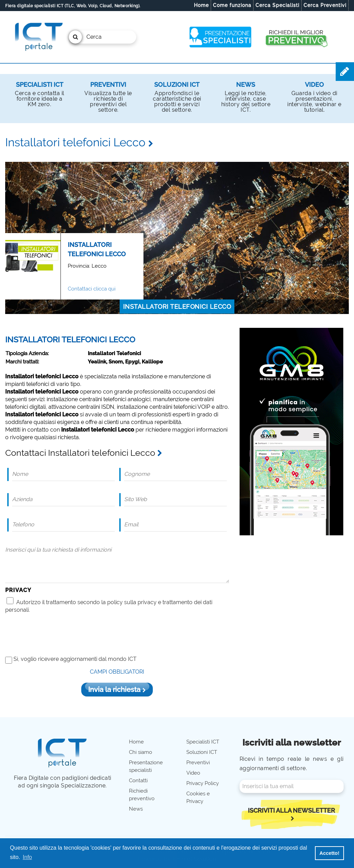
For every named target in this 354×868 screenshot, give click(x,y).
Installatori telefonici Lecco (177, 307)
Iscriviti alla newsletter (291, 814)
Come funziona (232, 5)
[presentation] (58, 634)
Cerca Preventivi (325, 5)
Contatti (138, 781)
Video (314, 85)
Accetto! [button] (329, 853)
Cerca (85, 37)
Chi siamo (141, 752)
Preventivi (108, 85)
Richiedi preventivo (142, 795)
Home (201, 5)
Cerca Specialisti (277, 5)
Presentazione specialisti (146, 766)
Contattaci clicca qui (92, 289)
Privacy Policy (203, 783)
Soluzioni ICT (177, 85)
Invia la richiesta (117, 690)
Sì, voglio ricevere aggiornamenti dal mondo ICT (75, 659)
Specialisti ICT (40, 85)
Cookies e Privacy (198, 797)
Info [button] (27, 857)
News (246, 85)
